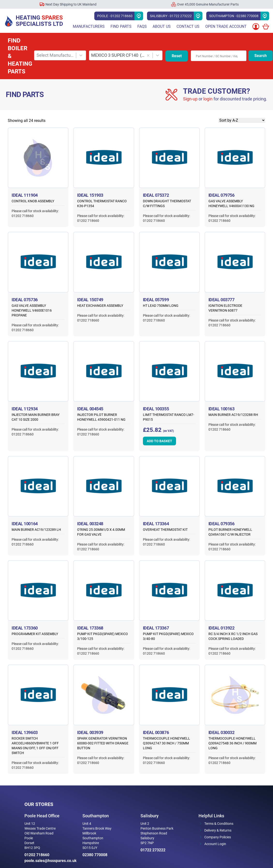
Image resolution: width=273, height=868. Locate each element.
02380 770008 (95, 855)
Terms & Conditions (219, 824)
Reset (177, 56)
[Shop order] (242, 120)
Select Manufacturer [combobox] (55, 55)
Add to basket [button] (159, 441)
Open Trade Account (226, 26)
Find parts (121, 26)
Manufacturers (89, 26)
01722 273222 (153, 850)
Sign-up (190, 99)
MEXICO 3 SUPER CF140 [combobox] (118, 55)
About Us (162, 26)
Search (261, 56)
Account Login (215, 844)
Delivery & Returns (218, 830)
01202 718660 (37, 855)
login (208, 99)
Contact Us (188, 26)
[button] (148, 55)
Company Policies (218, 837)
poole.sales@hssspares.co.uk (50, 861)
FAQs (142, 26)
